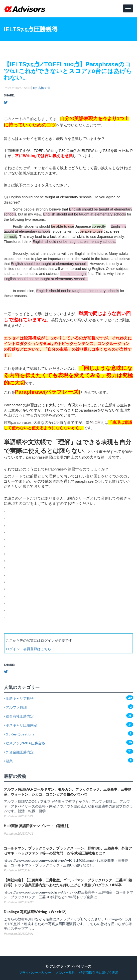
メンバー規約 (65, 973)
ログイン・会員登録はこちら (28, 649)
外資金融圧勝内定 (19, 752)
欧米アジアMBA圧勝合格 (24, 743)
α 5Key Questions (19, 734)
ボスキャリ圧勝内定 (20, 725)
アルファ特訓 (15, 707)
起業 (8, 761)
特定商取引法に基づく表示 (99, 973)
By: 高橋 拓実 (42, 88)
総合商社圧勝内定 (19, 716)
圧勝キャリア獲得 (19, 698)
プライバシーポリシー (35, 973)
